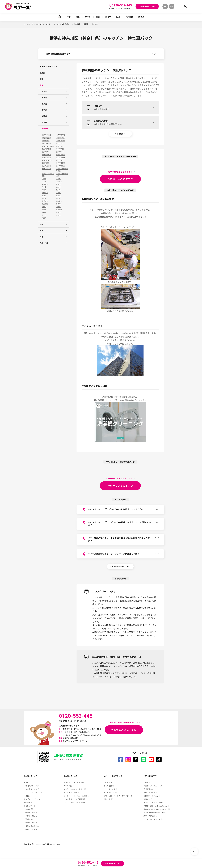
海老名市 (59, 201)
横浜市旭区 (60, 149)
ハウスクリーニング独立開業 (75, 802)
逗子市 (44, 215)
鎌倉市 (58, 215)
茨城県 (44, 91)
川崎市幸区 (46, 141)
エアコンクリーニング (34, 792)
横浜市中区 (60, 143)
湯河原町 (45, 204)
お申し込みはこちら (147, 6)
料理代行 (27, 796)
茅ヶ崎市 (59, 210)
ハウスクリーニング (43, 24)
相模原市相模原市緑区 (62, 175)
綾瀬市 (44, 210)
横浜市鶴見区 (46, 169)
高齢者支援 (28, 802)
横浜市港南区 (61, 155)
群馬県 (44, 104)
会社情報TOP (148, 789)
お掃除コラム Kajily (151, 796)
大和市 (58, 187)
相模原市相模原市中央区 (62, 170)
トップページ (28, 24)
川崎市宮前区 (46, 138)
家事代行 (27, 782)
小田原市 (45, 193)
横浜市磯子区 (61, 157)
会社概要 (147, 782)
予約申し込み (114, 863)
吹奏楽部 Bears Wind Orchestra (155, 809)
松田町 (58, 198)
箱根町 (58, 207)
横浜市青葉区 (61, 166)
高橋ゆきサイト (149, 792)
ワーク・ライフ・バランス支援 (75, 796)
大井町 (44, 187)
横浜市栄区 (46, 152)
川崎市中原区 (46, 135)
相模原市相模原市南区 (48, 175)
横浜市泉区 (60, 152)
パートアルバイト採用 (152, 819)
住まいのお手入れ (32, 826)
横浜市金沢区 (46, 166)
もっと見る (119, 134)
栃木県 (44, 98)
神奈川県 (77, 24)
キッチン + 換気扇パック (62, 24)
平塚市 (44, 195)
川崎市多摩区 (61, 135)
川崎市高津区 (61, 141)
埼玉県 (44, 110)
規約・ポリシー (109, 799)
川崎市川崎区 (61, 138)
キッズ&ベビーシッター (33, 799)
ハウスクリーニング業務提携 (75, 799)
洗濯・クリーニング (33, 819)
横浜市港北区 (46, 155)
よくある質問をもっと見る (120, 566)
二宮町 (44, 181)
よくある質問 (109, 786)
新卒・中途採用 (149, 816)
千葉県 (44, 116)
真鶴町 (58, 204)
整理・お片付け (31, 823)
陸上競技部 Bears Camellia (154, 813)
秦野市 (44, 207)
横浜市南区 (60, 146)
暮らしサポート (30, 806)
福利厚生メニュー (70, 792)
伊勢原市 (59, 181)
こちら (115, 311)
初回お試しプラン (32, 786)
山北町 (58, 193)
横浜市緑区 (60, 160)
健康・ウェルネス (32, 813)
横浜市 (86, 24)
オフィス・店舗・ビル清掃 (74, 782)
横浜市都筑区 (61, 163)
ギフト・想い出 (31, 816)
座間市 (58, 195)
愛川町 (44, 198)
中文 (172, 6)
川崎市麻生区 (46, 143)
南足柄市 (45, 184)
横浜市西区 (46, 163)
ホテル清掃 (68, 786)
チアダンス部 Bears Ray (153, 802)
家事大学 (147, 799)
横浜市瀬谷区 (46, 157)
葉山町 (44, 212)
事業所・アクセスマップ (153, 786)
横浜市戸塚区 (46, 149)
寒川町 (58, 190)
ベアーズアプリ (109, 789)
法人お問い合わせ (110, 792)
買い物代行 (30, 809)
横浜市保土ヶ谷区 (48, 146)
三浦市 (44, 179)
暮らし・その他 (31, 829)
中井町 (58, 179)
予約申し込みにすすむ (120, 179)
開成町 (44, 218)
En (165, 6)
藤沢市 (58, 212)
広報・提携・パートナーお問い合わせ (118, 796)
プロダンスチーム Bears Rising (155, 806)
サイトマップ (109, 782)
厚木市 (58, 184)
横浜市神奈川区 (47, 160)
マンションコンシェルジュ (74, 789)
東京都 (44, 122)
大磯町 (44, 190)
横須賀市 (45, 201)
